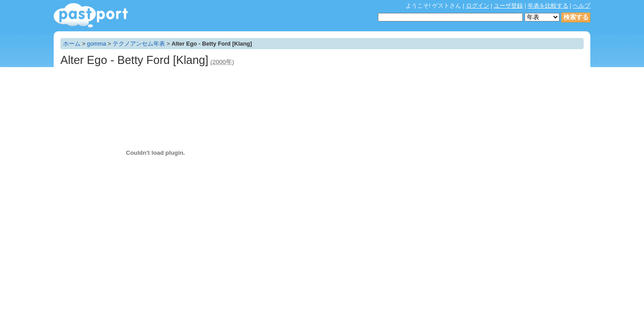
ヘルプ (582, 6)
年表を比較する (548, 6)
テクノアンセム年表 (139, 44)
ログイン (478, 6)
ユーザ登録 (508, 6)
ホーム (72, 44)
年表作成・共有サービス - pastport (91, 15)
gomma (97, 44)
